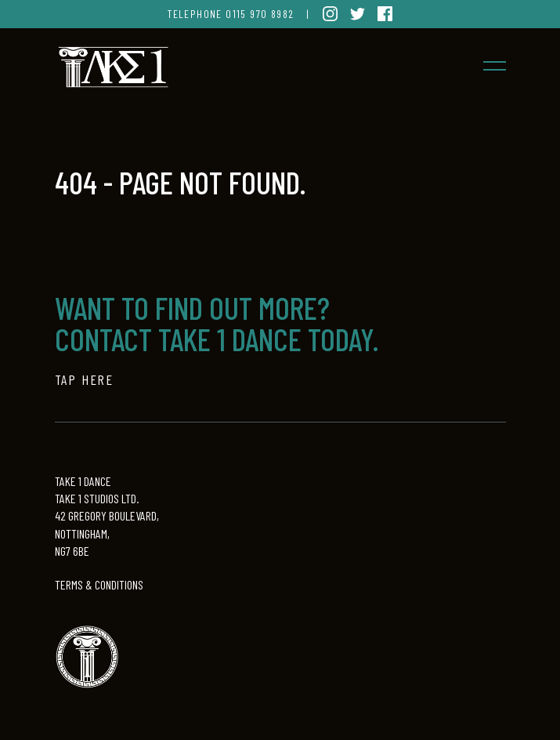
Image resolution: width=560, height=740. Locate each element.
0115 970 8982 (260, 14)
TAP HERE (84, 379)
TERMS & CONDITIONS (99, 584)
